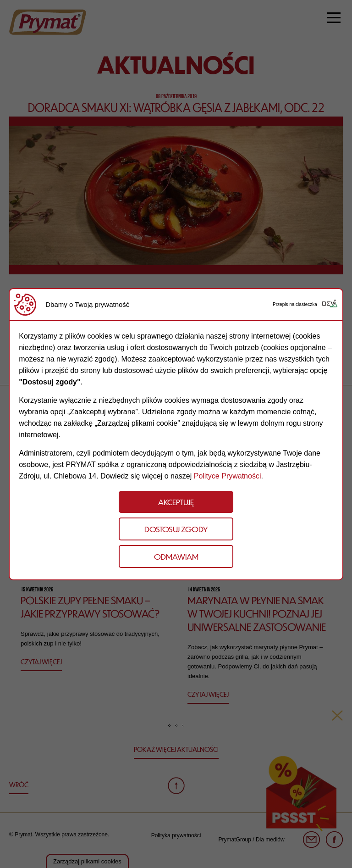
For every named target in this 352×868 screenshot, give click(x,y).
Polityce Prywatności (228, 476)
